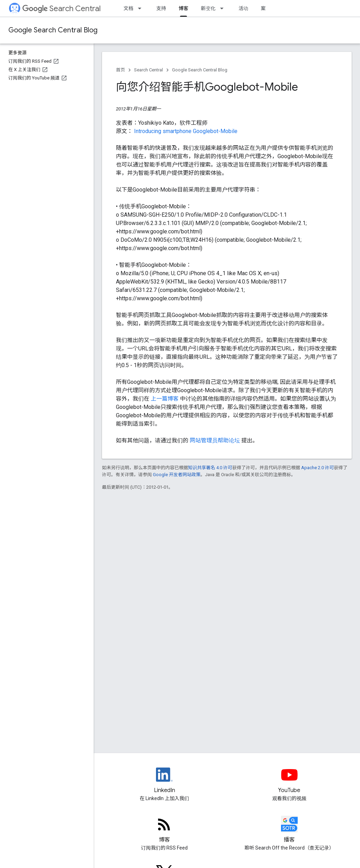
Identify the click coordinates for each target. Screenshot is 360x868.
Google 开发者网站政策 (177, 475)
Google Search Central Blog (53, 30)
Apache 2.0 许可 (318, 468)
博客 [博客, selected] (183, 8)
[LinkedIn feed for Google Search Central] (165, 781)
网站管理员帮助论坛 (216, 440)
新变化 (208, 8)
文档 (128, 8)
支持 (161, 8)
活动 (243, 8)
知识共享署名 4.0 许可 (210, 468)
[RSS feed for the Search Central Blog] (165, 830)
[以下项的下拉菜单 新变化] (224, 8)
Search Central (61, 9)
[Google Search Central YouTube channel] (289, 781)
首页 (120, 70)
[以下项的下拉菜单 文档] (142, 8)
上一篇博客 (165, 399)
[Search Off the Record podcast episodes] (289, 830)
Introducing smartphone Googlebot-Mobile (186, 131)
